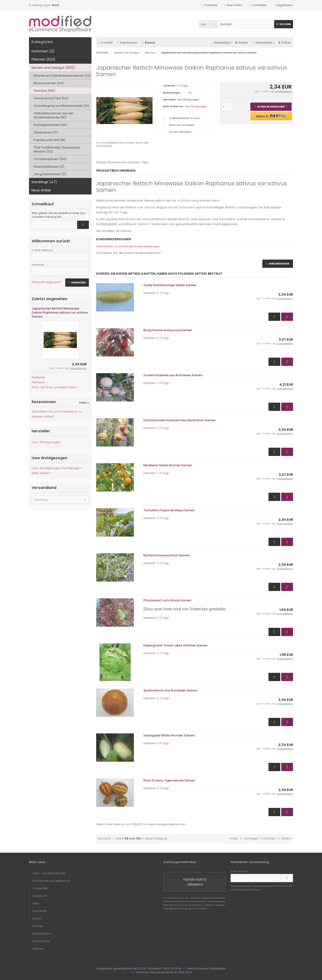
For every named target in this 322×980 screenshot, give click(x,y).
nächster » (270, 838)
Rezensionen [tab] (118, 162)
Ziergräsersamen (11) (50, 174)
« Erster (233, 838)
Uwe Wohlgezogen (196, 106)
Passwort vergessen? (46, 282)
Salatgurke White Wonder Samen (169, 735)
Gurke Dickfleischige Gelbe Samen (170, 285)
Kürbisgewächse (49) (50, 125)
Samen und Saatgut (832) (53, 68)
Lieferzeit (36, 949)
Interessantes (39, 941)
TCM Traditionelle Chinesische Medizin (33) (57, 149)
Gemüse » (39, 382)
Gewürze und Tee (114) (51, 98)
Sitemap (36, 926)
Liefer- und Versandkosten (47, 873)
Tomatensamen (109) (50, 159)
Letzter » (287, 838)
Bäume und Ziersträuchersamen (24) (62, 76)
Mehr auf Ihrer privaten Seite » (55, 387)
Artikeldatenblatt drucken (185, 118)
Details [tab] (101, 162)
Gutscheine (38, 911)
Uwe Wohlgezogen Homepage (56, 468)
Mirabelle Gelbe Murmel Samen (168, 465)
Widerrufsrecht (40, 934)
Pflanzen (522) (43, 59)
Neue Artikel (41, 190)
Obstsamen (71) (46, 132)
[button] (208, 24)
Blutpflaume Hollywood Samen (168, 330)
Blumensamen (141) (49, 83)
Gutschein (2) (43, 51)
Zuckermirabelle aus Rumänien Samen (173, 375)
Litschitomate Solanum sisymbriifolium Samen (180, 420)
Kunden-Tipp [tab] (138, 162)
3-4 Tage (182, 86)
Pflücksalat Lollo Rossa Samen (167, 600)
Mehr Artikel (40, 473)
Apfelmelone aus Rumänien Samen (170, 690)
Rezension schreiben (182, 125)
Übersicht (104, 838)
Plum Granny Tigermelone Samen (169, 780)
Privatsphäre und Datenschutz (50, 881)
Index (34, 903)
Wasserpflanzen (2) (49, 167)
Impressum (127, 43)
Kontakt (106, 43)
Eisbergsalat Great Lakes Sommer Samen (175, 645)
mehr (84, 403)
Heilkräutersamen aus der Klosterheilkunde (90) (54, 115)
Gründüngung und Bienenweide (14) (61, 106)
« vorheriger (250, 838)
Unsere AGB (38, 888)
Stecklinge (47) (44, 182)
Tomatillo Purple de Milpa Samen (169, 510)
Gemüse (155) (44, 91)
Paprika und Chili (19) (50, 140)
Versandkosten (283, 91)
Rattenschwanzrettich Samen (166, 555)
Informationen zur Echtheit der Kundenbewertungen (128, 246)
